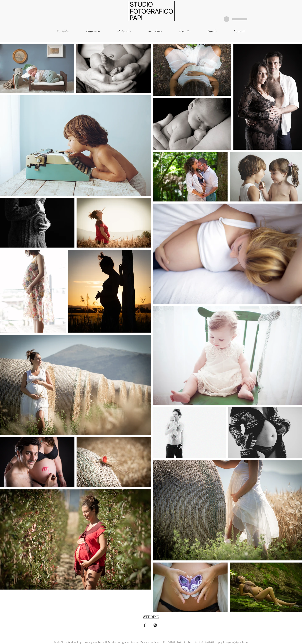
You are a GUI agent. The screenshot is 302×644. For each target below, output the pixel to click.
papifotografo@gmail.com (233, 642)
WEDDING (151, 617)
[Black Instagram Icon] (155, 625)
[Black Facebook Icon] (145, 625)
